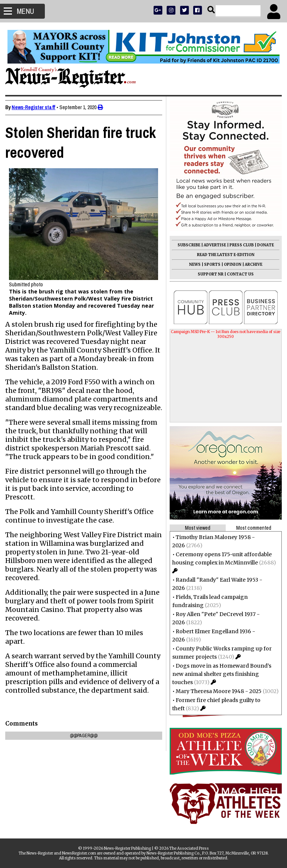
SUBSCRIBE (187, 245)
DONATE (263, 245)
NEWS (193, 264)
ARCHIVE (251, 264)
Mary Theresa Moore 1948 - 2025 (216, 691)
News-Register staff (36, 107)
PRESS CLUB (239, 245)
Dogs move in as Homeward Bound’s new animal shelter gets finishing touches (220, 674)
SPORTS (210, 264)
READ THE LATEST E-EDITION (223, 255)
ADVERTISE (213, 245)
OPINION (230, 264)
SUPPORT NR (208, 274)
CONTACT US (238, 274)
